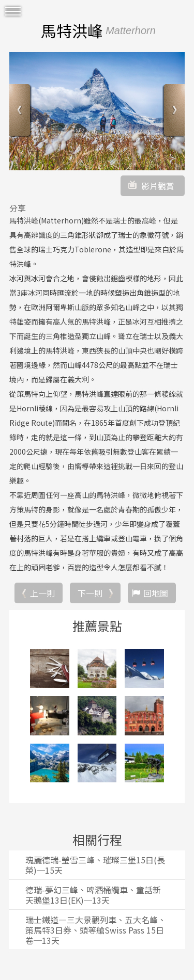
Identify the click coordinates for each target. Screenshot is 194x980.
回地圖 (156, 593)
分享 (18, 208)
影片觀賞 (158, 186)
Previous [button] (21, 111)
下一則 (90, 593)
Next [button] (173, 111)
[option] (97, 111)
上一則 (42, 593)
